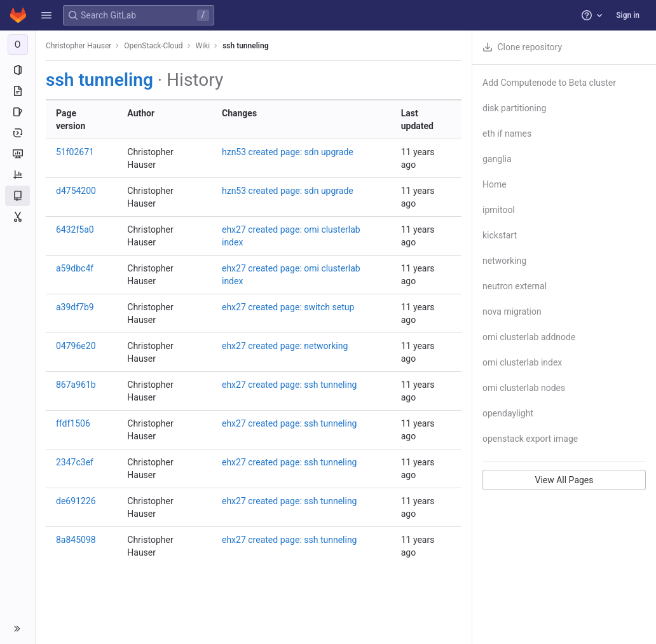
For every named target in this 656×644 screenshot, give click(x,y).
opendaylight (508, 413)
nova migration (512, 312)
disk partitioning (514, 108)
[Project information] (17, 70)
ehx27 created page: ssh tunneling (290, 385)
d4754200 (76, 191)
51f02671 (75, 152)
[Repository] (17, 91)
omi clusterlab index (522, 362)
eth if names (507, 134)
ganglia (497, 159)
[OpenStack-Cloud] (18, 45)
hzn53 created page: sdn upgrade (288, 152)
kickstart (500, 235)
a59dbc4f (75, 268)
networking (504, 261)
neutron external (515, 286)
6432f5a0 (75, 230)
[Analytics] (17, 175)
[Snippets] (17, 217)
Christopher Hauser (79, 46)
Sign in (628, 15)
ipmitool (499, 210)
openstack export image (530, 439)
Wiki (203, 46)
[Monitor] (17, 154)
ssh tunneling (245, 46)
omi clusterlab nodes (524, 388)
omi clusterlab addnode (529, 337)
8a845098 (76, 540)
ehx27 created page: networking (285, 346)
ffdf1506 (73, 423)
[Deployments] (17, 133)
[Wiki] (17, 196)
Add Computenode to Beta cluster (549, 83)
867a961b (76, 385)
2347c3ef (75, 462)
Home (495, 184)
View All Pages (564, 480)
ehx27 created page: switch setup (288, 307)
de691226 (76, 501)
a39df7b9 (75, 307)
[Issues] (17, 112)
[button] (46, 15)
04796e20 (76, 346)
